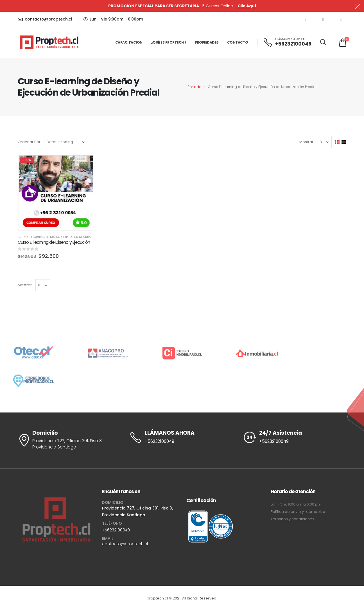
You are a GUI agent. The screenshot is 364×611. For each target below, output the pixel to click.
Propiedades (207, 42)
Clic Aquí (247, 6)
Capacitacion (129, 42)
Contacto (238, 42)
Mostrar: (307, 142)
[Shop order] (67, 142)
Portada (195, 87)
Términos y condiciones (292, 519)
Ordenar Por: (30, 142)
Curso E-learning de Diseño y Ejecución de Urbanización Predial (67, 237)
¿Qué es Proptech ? (169, 42)
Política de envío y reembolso (298, 512)
